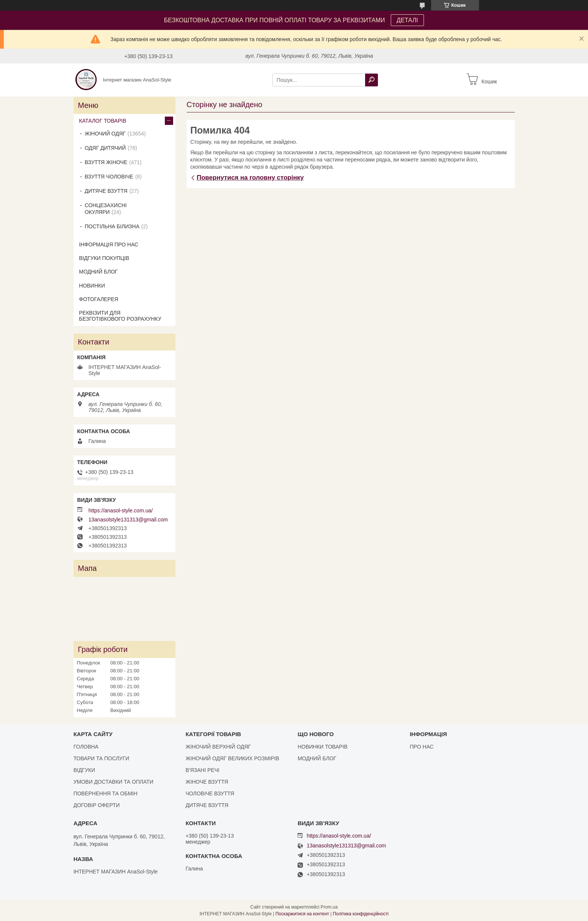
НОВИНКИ (92, 286)
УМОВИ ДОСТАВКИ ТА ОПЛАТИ (114, 782)
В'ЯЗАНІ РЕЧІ (203, 770)
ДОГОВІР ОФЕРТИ (97, 805)
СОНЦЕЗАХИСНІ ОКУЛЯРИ (106, 209)
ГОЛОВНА (86, 747)
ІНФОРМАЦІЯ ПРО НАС (109, 244)
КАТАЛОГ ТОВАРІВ (103, 121)
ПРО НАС (421, 747)
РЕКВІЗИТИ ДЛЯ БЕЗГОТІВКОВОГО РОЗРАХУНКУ (120, 316)
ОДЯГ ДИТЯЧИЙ (105, 148)
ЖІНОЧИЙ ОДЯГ (105, 134)
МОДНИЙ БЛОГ (99, 272)
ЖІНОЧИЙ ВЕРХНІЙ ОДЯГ (218, 747)
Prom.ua (329, 907)
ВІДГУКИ (84, 770)
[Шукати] (372, 80)
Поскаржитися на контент (302, 914)
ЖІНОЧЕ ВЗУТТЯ (207, 782)
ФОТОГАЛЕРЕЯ (99, 299)
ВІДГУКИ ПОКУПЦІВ (104, 258)
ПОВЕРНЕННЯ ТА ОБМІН (106, 793)
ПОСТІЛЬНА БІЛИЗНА (112, 226)
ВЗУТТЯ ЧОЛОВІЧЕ (109, 177)
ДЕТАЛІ (408, 20)
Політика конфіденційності (361, 914)
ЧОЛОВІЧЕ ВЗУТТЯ (210, 793)
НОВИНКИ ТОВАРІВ (322, 747)
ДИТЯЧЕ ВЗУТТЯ (106, 191)
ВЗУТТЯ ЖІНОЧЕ (106, 162)
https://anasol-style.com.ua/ (121, 510)
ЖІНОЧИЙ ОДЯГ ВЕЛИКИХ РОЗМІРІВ (232, 758)
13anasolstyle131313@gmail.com (128, 520)
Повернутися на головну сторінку (250, 178)
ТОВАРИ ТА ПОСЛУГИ (101, 758)
